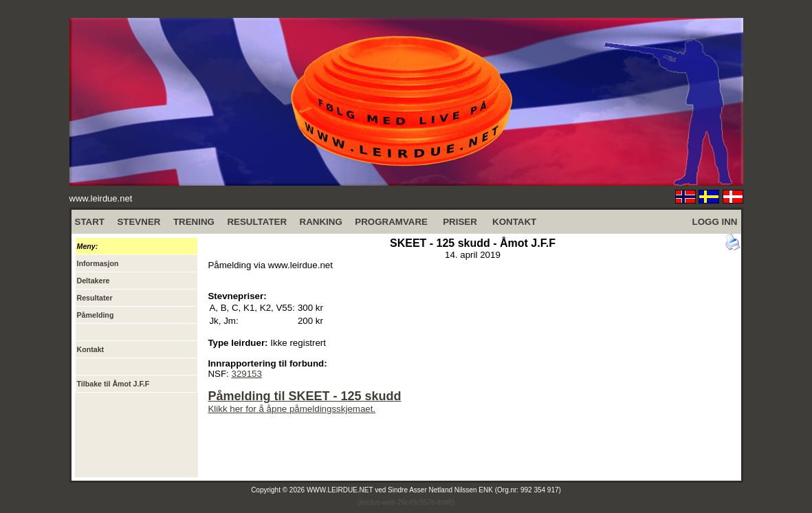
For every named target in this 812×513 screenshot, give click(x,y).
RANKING (321, 222)
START (90, 222)
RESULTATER (257, 222)
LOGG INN (715, 222)
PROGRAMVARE (391, 222)
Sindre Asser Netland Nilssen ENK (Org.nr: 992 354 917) (474, 490)
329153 (246, 374)
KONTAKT (514, 222)
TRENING (194, 222)
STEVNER (139, 222)
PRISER (460, 222)
